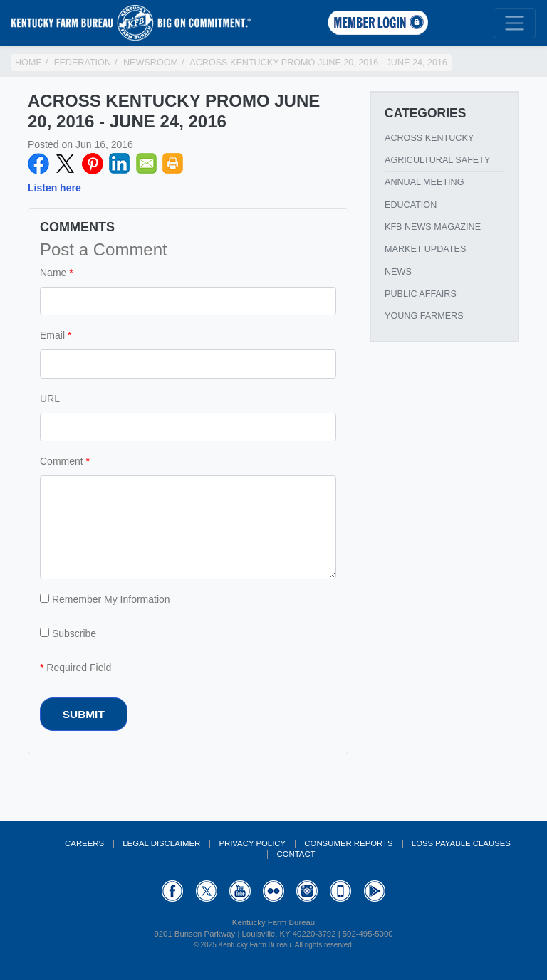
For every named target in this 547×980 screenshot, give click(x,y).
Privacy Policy (252, 843)
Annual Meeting (424, 182)
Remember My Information (105, 599)
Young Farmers (424, 316)
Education (411, 205)
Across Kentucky (429, 138)
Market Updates (425, 249)
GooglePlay (375, 891)
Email (147, 164)
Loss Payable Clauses (461, 843)
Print (173, 164)
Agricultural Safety (437, 160)
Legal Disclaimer (161, 843)
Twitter (66, 164)
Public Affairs (421, 294)
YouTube (240, 891)
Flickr (273, 891)
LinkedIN (120, 164)
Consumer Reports (348, 843)
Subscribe (68, 633)
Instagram (307, 891)
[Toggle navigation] (515, 23)
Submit (84, 714)
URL (50, 399)
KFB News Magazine (433, 227)
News (398, 272)
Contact (296, 854)
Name (53, 273)
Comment (62, 461)
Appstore (340, 891)
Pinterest (93, 164)
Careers (84, 843)
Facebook (38, 164)
